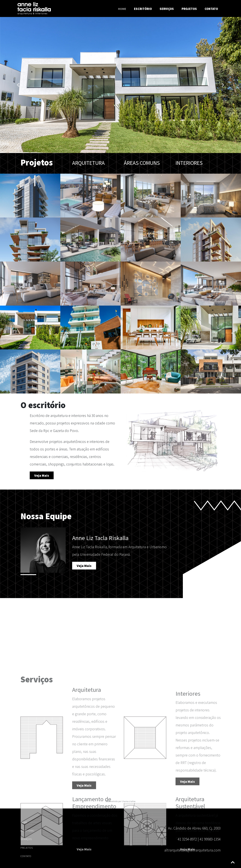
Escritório (143, 9)
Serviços (167, 9)
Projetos (189, 9)
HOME (24, 822)
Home (123, 9)
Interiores (189, 163)
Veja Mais (42, 475)
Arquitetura (88, 163)
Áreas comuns (142, 163)
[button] (18, 85)
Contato (211, 9)
